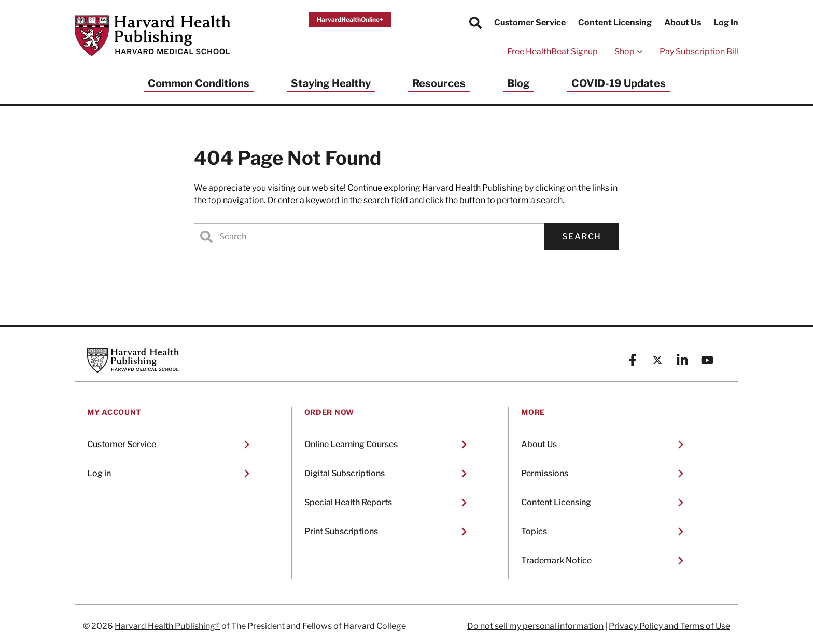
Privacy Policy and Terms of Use (669, 626)
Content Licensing (615, 23)
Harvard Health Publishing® (167, 626)
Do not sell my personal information (535, 626)
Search (582, 237)
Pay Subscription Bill (699, 52)
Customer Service (530, 23)
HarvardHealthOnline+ (350, 19)
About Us (683, 23)
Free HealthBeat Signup (552, 52)
